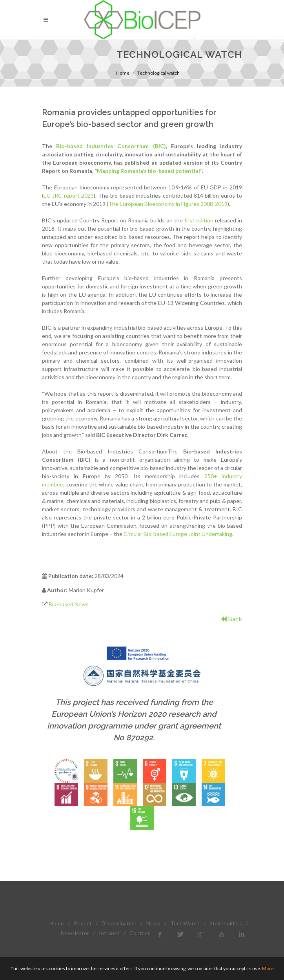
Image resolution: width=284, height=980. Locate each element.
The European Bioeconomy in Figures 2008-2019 (168, 204)
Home (123, 73)
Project (83, 923)
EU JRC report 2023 (69, 195)
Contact (140, 933)
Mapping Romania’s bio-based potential (148, 171)
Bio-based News (69, 604)
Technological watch (158, 73)
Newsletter (75, 933)
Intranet (109, 933)
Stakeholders (226, 923)
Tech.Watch (185, 923)
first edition (199, 220)
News (153, 923)
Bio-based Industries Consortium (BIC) (111, 146)
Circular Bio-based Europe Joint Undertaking (178, 534)
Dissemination (119, 923)
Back (231, 619)
